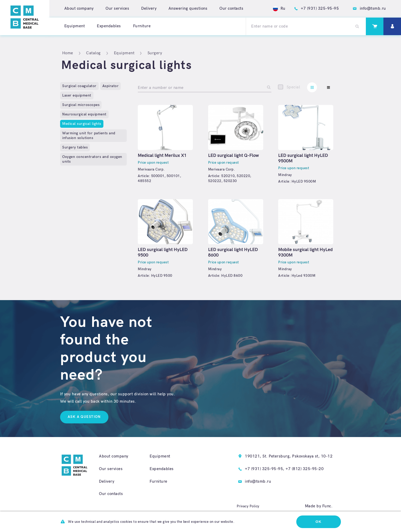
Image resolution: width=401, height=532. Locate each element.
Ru (279, 9)
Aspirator (111, 86)
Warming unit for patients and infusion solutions (89, 135)
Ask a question (84, 417)
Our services (117, 9)
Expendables (109, 26)
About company (79, 9)
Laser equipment (77, 95)
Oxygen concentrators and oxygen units (92, 159)
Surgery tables (75, 147)
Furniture (142, 26)
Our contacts (231, 9)
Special (293, 87)
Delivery (149, 9)
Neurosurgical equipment (84, 114)
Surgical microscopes (81, 105)
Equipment (75, 26)
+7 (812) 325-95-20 (305, 469)
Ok (318, 522)
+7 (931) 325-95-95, (265, 469)
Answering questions (188, 9)
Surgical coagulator (79, 86)
